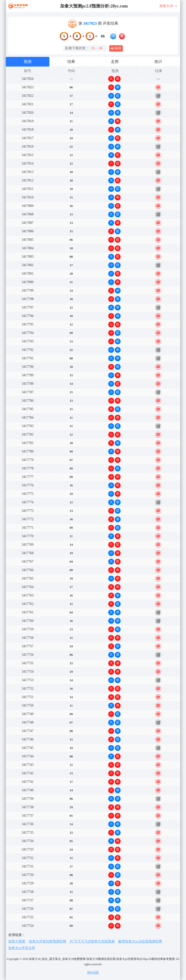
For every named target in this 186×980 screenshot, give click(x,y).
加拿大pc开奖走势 (22, 948)
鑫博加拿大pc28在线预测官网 (140, 941)
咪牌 (116, 48)
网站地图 (93, 972)
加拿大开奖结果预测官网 (47, 941)
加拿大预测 (17, 941)
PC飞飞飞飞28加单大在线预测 (92, 941)
